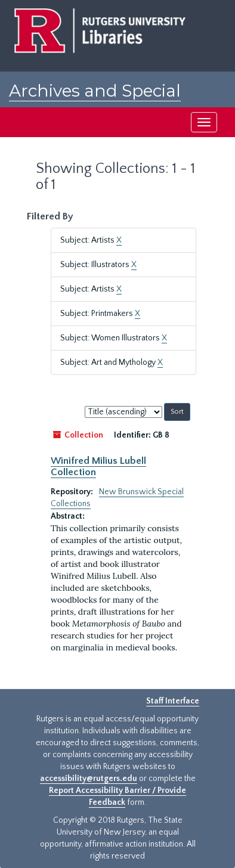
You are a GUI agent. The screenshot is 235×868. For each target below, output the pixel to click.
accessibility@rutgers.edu (89, 779)
